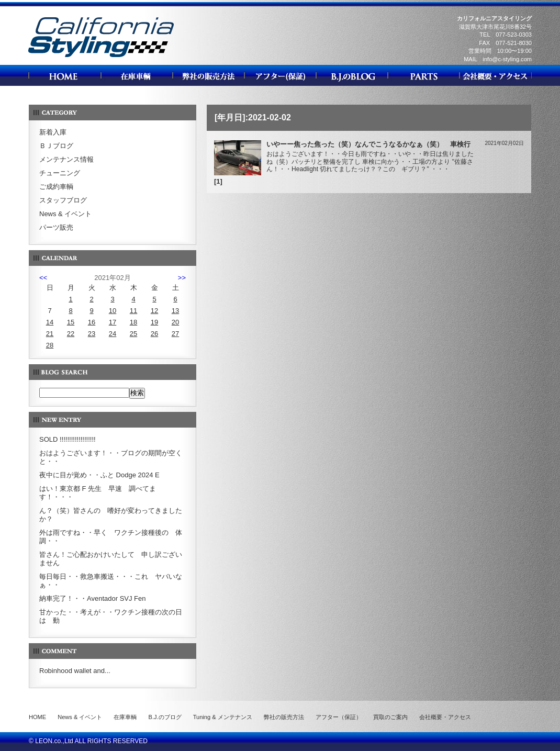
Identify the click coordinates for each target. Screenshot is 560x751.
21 (50, 334)
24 (113, 334)
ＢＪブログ (56, 146)
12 (154, 311)
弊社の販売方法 (284, 717)
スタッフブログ (63, 200)
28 (50, 345)
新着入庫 (53, 132)
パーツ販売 (56, 227)
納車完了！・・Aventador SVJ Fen (93, 598)
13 (175, 311)
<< (43, 278)
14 (50, 322)
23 (92, 334)
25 (133, 334)
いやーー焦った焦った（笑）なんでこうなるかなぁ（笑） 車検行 (368, 144)
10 (113, 311)
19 (154, 322)
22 (71, 334)
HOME (37, 717)
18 (133, 322)
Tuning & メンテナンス (223, 717)
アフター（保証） (339, 717)
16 (92, 322)
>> (182, 278)
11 (133, 311)
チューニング (60, 173)
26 (154, 334)
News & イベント (65, 214)
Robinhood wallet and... (75, 671)
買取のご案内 (390, 717)
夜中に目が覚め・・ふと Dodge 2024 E (99, 475)
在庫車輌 (125, 717)
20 (175, 322)
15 (71, 322)
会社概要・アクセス (445, 717)
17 (113, 322)
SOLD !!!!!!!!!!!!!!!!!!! (68, 439)
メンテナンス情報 (66, 159)
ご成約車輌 (56, 187)
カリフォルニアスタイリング (101, 57)
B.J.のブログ (165, 717)
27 (175, 334)
